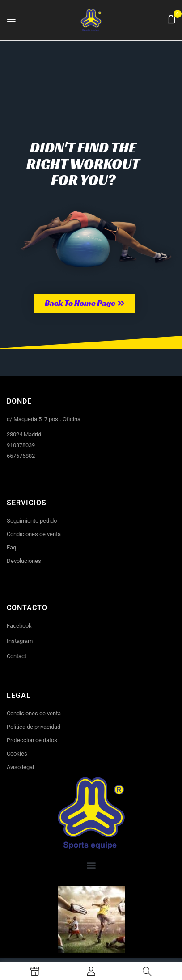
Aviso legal (20, 767)
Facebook (19, 626)
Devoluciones (24, 561)
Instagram (20, 641)
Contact (17, 656)
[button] (171, 20)
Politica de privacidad (34, 727)
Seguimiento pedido (32, 521)
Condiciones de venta (34, 534)
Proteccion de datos (32, 740)
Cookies (17, 754)
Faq (11, 547)
